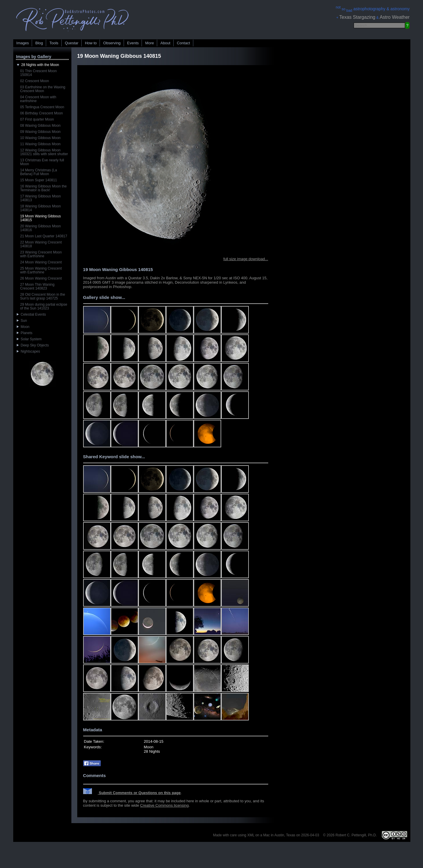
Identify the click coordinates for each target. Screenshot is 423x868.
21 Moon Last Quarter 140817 (44, 236)
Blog (39, 43)
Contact (183, 43)
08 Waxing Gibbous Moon (41, 126)
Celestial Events (31, 314)
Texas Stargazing (357, 17)
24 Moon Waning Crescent (41, 262)
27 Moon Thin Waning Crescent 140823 (37, 286)
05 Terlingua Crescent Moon (42, 107)
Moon (23, 327)
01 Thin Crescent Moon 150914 (39, 73)
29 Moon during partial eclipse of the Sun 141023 (44, 306)
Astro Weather (395, 17)
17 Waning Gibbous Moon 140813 (41, 198)
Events (133, 43)
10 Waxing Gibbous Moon (41, 138)
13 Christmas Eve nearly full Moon (42, 162)
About (165, 43)
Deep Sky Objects (33, 345)
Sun (22, 321)
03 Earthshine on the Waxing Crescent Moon (43, 89)
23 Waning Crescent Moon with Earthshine (41, 254)
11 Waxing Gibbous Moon (41, 144)
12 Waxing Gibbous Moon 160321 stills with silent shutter (44, 152)
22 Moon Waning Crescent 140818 (41, 244)
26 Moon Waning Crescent (41, 278)
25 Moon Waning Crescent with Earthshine (41, 270)
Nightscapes (28, 351)
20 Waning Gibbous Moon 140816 (41, 228)
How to (91, 43)
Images (23, 43)
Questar (72, 43)
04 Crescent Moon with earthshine (38, 99)
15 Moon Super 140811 (39, 180)
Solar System (29, 339)
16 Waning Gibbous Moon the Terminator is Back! (43, 188)
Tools (54, 43)
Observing (112, 43)
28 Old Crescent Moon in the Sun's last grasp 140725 (43, 296)
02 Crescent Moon (35, 81)
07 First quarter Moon (37, 119)
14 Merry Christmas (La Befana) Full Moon (39, 172)
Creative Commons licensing (164, 805)
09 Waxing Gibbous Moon (41, 132)
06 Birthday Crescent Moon (42, 113)
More (150, 43)
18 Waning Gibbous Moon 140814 (41, 208)
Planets (25, 333)
